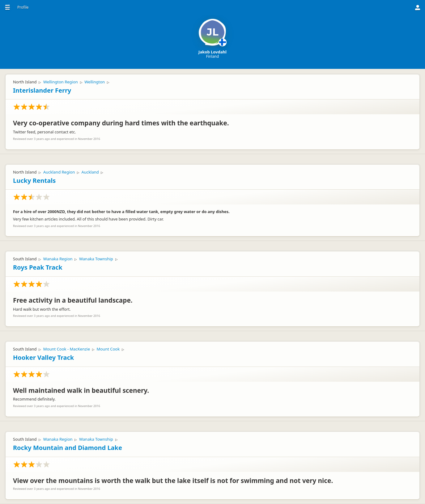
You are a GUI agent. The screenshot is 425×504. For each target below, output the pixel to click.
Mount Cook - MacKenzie (67, 349)
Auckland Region (59, 172)
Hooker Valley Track (43, 357)
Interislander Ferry (42, 90)
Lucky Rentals (34, 181)
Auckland (90, 172)
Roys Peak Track (38, 267)
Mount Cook (108, 349)
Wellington (95, 82)
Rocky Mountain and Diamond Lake (68, 448)
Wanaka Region (58, 259)
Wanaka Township (96, 259)
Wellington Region (61, 82)
